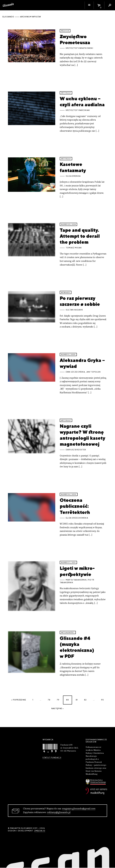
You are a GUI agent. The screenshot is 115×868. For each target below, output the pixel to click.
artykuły (66, 93)
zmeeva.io (40, 831)
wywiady (66, 292)
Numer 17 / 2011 (68, 562)
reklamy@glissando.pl (59, 812)
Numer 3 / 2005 (68, 354)
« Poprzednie (19, 700)
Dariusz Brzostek (76, 450)
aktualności (68, 632)
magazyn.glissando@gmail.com (79, 809)
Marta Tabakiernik (76, 580)
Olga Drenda (73, 176)
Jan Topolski (94, 372)
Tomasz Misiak (74, 248)
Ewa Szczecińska (75, 372)
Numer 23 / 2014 (68, 224)
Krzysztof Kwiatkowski (79, 48)
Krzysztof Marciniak (78, 110)
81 (77, 700)
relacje (65, 31)
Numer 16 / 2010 (69, 494)
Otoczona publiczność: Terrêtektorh (75, 506)
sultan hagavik (74, 310)
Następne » (58, 709)
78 (49, 700)
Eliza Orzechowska (77, 518)
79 (58, 700)
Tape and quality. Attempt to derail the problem (80, 236)
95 (102, 700)
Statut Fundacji (52, 758)
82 (85, 700)
